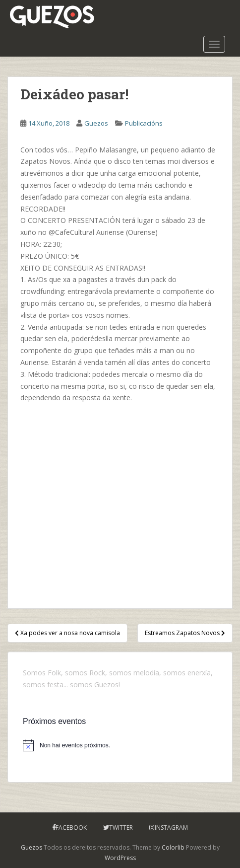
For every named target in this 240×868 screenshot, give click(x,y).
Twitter (121, 828)
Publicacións (144, 123)
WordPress (120, 858)
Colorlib (173, 847)
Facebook (71, 828)
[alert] (120, 745)
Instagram (171, 828)
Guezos (96, 123)
